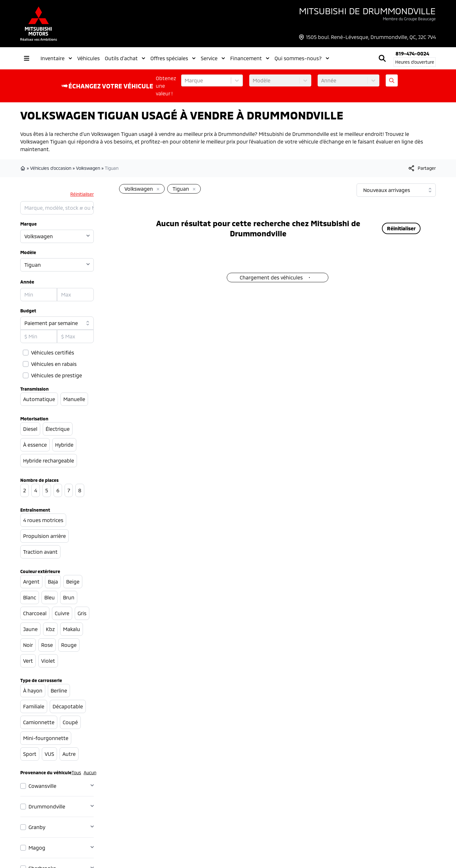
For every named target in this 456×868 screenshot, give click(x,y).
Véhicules (89, 58)
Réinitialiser (82, 194)
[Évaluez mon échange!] (392, 80)
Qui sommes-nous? (302, 58)
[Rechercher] (382, 58)
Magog (37, 848)
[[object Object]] (422, 168)
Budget (28, 311)
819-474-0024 (412, 53)
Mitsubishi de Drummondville (367, 11)
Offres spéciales (173, 58)
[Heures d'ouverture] (415, 62)
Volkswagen (88, 168)
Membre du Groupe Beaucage (409, 19)
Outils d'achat (125, 58)
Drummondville (47, 806)
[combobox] (185, 80)
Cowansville (42, 786)
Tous (76, 772)
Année (27, 282)
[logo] (39, 24)
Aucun (90, 772)
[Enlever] (157, 189)
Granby (37, 827)
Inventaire (56, 58)
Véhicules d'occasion (51, 168)
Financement (250, 58)
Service (213, 58)
